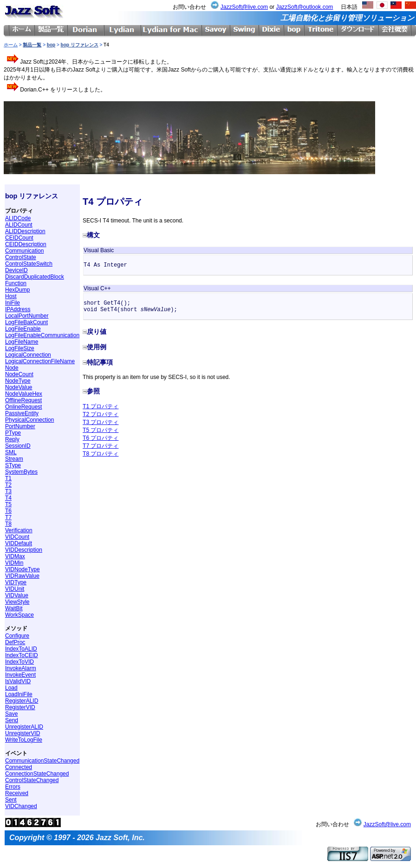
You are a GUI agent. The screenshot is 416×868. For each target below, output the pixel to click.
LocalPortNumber (27, 316)
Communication (24, 251)
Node (12, 368)
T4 (8, 498)
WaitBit (14, 608)
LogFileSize (20, 348)
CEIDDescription (26, 244)
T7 (8, 517)
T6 (8, 511)
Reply (12, 439)
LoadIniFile (19, 694)
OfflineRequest (23, 400)
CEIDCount (19, 238)
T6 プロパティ (101, 438)
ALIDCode (18, 218)
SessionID (18, 446)
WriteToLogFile (24, 740)
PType (13, 433)
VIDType (16, 582)
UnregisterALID (24, 727)
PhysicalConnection (29, 420)
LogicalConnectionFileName (40, 361)
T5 (8, 504)
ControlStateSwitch (29, 264)
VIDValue (17, 595)
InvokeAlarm (21, 668)
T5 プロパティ (101, 430)
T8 (8, 524)
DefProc (15, 642)
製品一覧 (32, 45)
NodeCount (19, 374)
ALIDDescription (25, 231)
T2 (8, 485)
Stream (14, 459)
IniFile (13, 303)
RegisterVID (20, 707)
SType (13, 465)
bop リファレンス (80, 45)
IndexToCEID (22, 655)
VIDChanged (21, 806)
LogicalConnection (28, 355)
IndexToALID (21, 649)
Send (12, 720)
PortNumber (20, 426)
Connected (19, 767)
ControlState (21, 257)
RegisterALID (22, 701)
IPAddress (18, 309)
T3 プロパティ (101, 422)
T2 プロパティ (101, 414)
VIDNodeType (23, 569)
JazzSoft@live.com (244, 7)
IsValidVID (18, 681)
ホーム (11, 45)
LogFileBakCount (26, 322)
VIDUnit (15, 589)
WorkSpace (19, 615)
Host (11, 296)
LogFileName (22, 342)
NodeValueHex (24, 394)
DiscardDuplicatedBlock (35, 277)
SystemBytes (21, 472)
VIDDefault (19, 543)
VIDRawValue (22, 576)
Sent (11, 800)
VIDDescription (24, 550)
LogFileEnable (23, 329)
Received (17, 793)
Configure (17, 636)
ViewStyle (17, 602)
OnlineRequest (23, 407)
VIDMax (15, 556)
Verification (19, 530)
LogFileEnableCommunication (42, 335)
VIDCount (17, 537)
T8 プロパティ (101, 454)
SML (11, 452)
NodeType (18, 381)
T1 (8, 478)
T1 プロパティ (101, 406)
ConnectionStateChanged (37, 774)
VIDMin (14, 563)
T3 (8, 491)
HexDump (17, 290)
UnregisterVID (23, 733)
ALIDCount (19, 225)
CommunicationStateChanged (42, 761)
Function (16, 283)
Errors (13, 787)
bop (51, 45)
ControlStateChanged (32, 780)
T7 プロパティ (101, 446)
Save (11, 714)
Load (11, 688)
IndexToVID (19, 662)
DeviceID (16, 270)
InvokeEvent (20, 675)
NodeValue (19, 387)
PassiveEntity (22, 413)
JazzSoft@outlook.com (304, 7)
